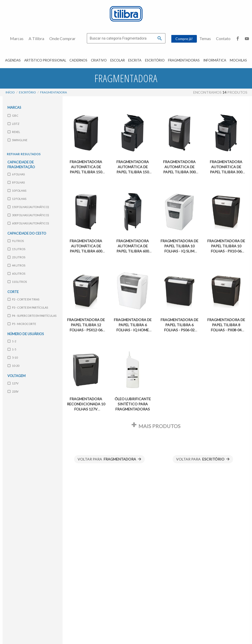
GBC (13, 115)
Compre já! (184, 39)
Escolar (118, 60)
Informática (215, 60)
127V (13, 383)
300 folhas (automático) (28, 215)
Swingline (17, 140)
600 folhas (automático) (28, 223)
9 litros (16, 241)
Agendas (13, 60)
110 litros (17, 282)
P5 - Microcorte (22, 324)
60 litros (16, 274)
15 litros (16, 249)
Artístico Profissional (45, 60)
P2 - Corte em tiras (23, 299)
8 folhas (16, 182)
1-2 (12, 341)
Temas (205, 38)
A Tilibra (36, 38)
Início (10, 92)
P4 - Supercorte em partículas (32, 315)
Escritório (155, 60)
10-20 (13, 366)
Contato (223, 38)
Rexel (14, 132)
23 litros (16, 257)
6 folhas (16, 174)
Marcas (17, 38)
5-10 (13, 357)
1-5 (12, 349)
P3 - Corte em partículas (28, 307)
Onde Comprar (62, 38)
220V (13, 391)
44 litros (16, 265)
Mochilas (238, 60)
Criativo (99, 60)
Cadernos (78, 60)
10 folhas (17, 191)
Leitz (14, 123)
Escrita (135, 60)
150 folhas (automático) (28, 207)
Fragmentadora (53, 92)
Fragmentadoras (184, 60)
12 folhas (17, 199)
